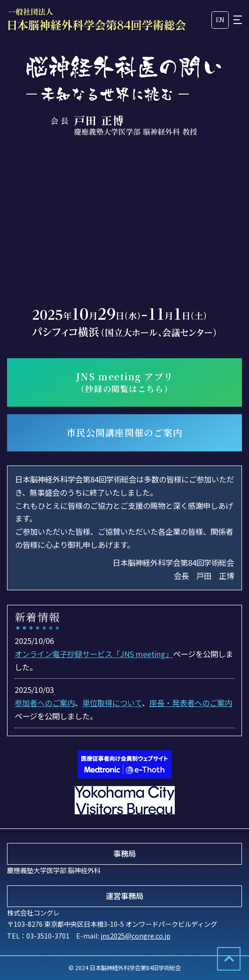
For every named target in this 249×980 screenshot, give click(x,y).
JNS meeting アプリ (124, 382)
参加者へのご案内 (45, 703)
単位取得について (112, 703)
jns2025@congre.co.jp (136, 936)
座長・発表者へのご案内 (191, 703)
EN (220, 20)
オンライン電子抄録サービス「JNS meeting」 (94, 654)
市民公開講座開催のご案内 (125, 433)
